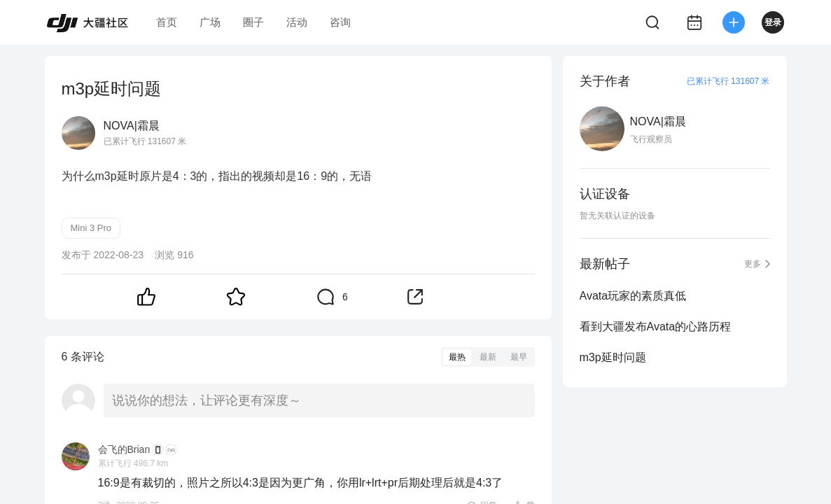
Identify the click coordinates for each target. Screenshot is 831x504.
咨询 (340, 22)
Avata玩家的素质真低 (633, 296)
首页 (167, 22)
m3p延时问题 (613, 357)
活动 (297, 22)
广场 (210, 22)
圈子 (253, 22)
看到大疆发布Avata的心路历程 (656, 327)
